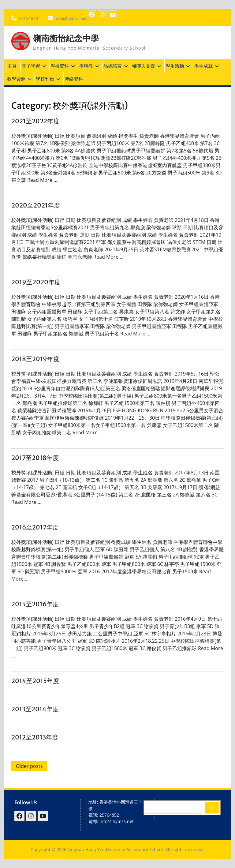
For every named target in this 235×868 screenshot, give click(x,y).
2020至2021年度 (36, 205)
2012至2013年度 (35, 737)
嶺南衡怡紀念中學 (67, 38)
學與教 (86, 66)
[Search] (212, 808)
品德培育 (113, 66)
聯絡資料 (74, 79)
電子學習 (31, 66)
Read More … (42, 180)
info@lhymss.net (74, 18)
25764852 (29, 18)
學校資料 (60, 66)
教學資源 (16, 79)
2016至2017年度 (35, 527)
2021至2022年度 (35, 121)
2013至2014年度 (35, 709)
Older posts (29, 766)
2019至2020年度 (36, 282)
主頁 (12, 66)
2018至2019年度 (35, 359)
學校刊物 (45, 79)
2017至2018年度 (35, 458)
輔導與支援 (144, 66)
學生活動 (175, 66)
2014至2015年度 (35, 681)
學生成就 (203, 66)
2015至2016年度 (35, 604)
